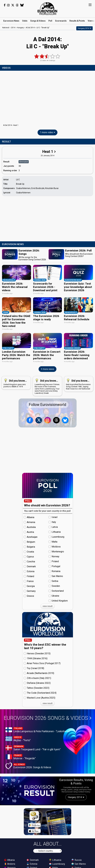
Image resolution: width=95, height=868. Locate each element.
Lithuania (55, 858)
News (11, 21)
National (6, 28)
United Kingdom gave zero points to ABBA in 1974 (16, 381)
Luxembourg (57, 862)
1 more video (47, 132)
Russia (77, 858)
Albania (9, 858)
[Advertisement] (47, 219)
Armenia (10, 866)
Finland (32, 866)
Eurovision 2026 (48, 716)
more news (47, 367)
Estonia (32, 862)
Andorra (10, 862)
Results (77, 21)
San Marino (79, 862)
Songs (38, 21)
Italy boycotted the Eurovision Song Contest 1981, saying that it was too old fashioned (78, 382)
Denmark (33, 858)
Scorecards (61, 21)
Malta (54, 866)
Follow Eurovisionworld (47, 403)
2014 (13, 28)
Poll (50, 21)
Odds (25, 21)
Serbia (76, 866)
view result (48, 604)
